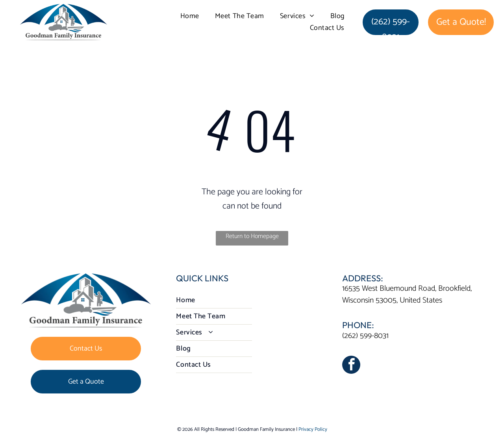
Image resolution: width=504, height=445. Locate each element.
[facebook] (351, 366)
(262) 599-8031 (365, 336)
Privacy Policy (313, 429)
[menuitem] (190, 16)
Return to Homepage (252, 236)
